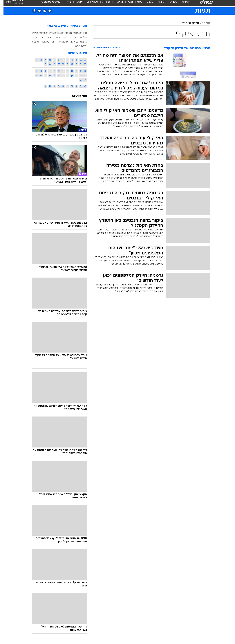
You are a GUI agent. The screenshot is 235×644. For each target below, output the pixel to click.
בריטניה (46, 33)
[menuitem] (180, 4)
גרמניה (80, 33)
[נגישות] (5, 4)
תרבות (158, 4)
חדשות (182, 4)
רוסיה (53, 37)
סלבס (147, 4)
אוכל (127, 4)
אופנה (76, 4)
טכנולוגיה (89, 4)
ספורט (170, 4)
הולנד (40, 42)
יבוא (31, 42)
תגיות (203, 23)
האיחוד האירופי (52, 42)
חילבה (80, 37)
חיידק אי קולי (187, 23)
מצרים (62, 37)
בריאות (115, 4)
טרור (71, 37)
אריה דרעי (34, 37)
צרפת (38, 33)
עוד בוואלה (76, 97)
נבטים (54, 33)
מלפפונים (63, 33)
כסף (136, 4)
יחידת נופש (78, 46)
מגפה (72, 33)
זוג (35, 42)
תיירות (103, 4)
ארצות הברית (76, 42)
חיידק (31, 33)
